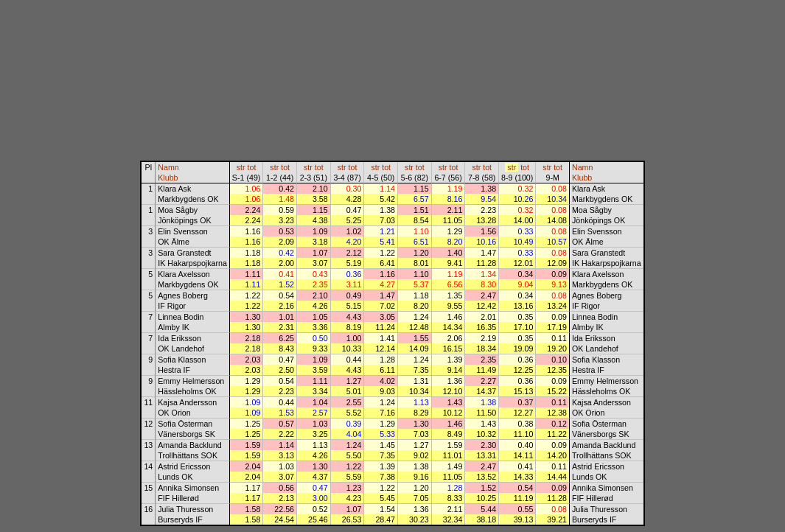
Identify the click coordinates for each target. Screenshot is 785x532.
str (241, 167)
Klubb (168, 178)
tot (252, 167)
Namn (168, 167)
